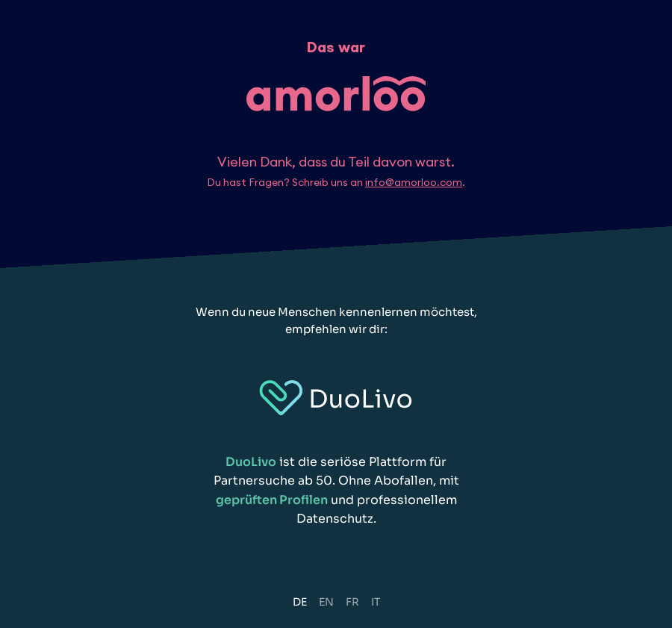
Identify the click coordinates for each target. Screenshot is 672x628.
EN (326, 602)
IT (376, 602)
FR (352, 602)
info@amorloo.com (414, 182)
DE (300, 602)
